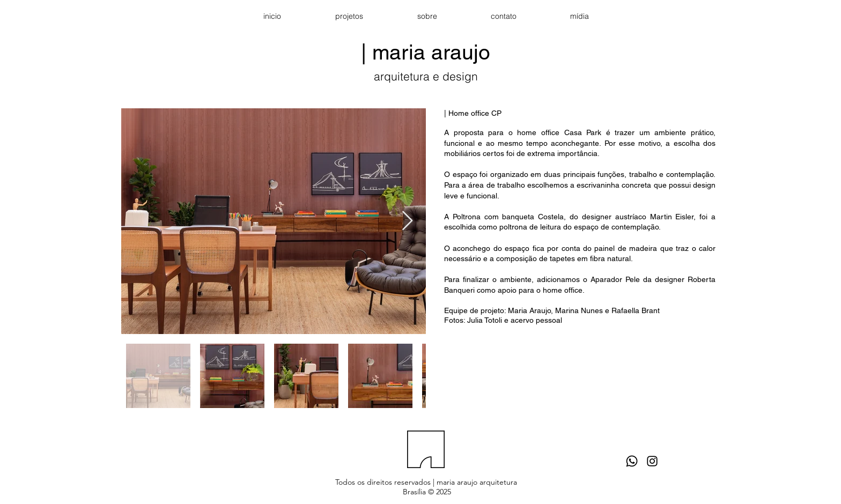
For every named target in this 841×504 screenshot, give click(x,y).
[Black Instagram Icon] (652, 461)
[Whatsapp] (632, 461)
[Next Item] (407, 221)
